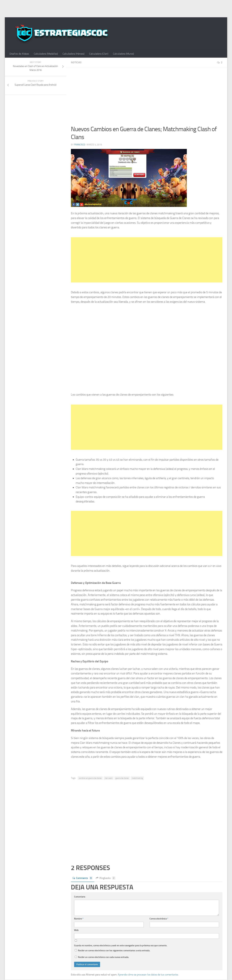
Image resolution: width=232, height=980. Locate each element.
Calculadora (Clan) (98, 54)
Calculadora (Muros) (123, 54)
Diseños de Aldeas (19, 54)
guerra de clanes (122, 778)
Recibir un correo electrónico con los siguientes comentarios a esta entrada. (114, 951)
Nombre (79, 919)
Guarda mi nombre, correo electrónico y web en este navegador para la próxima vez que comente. (121, 946)
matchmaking (137, 778)
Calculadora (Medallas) (46, 54)
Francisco (80, 145)
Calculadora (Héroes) (73, 54)
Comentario (80, 897)
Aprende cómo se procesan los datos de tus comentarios (148, 975)
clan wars (109, 778)
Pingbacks (106, 878)
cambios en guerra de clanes (90, 778)
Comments (83, 878)
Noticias (76, 63)
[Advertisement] (116, 8)
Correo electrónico (159, 919)
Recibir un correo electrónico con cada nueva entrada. (103, 957)
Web (76, 930)
